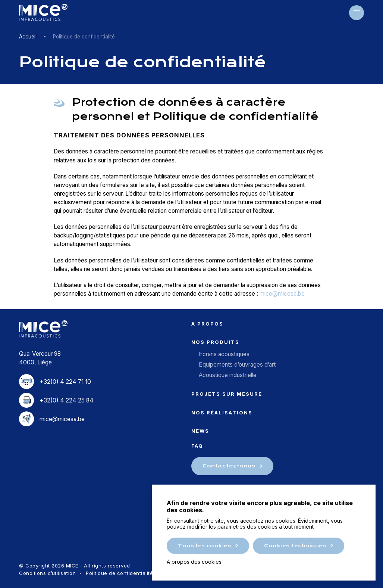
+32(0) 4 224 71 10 (65, 382)
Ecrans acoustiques (224, 354)
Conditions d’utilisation (47, 573)
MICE (43, 13)
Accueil (28, 37)
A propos (207, 324)
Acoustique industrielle (228, 375)
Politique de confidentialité (119, 573)
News (200, 431)
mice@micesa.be (282, 294)
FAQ (197, 446)
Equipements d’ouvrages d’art (237, 365)
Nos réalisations (222, 413)
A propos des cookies (194, 562)
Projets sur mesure (227, 394)
